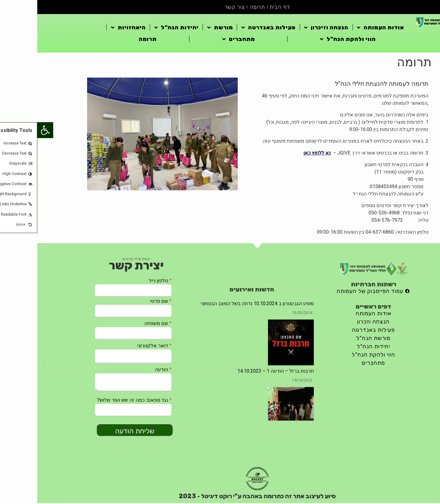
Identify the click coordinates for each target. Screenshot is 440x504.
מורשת (183, 28)
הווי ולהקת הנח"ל (311, 40)
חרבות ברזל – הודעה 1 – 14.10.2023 (238, 372)
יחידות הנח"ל (139, 28)
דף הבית (243, 7)
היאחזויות (91, 28)
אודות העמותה (343, 28)
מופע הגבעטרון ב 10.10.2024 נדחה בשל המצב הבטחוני (220, 304)
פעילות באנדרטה (231, 28)
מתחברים (201, 40)
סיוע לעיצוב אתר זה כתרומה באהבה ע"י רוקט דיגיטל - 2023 (220, 497)
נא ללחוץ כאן (280, 153)
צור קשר (197, 7)
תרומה (220, 7)
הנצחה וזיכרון (289, 28)
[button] (8, 130)
